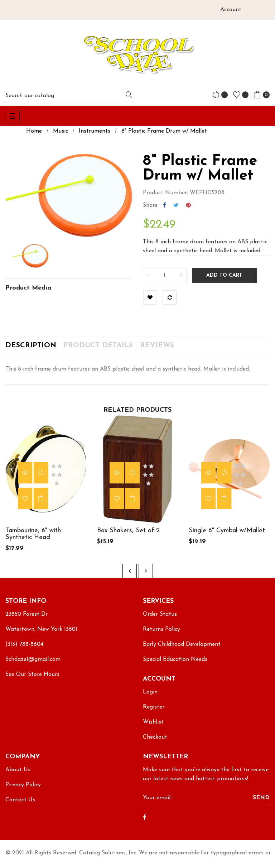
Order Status (160, 619)
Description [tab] (31, 348)
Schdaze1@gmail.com (33, 664)
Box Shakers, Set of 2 (128, 535)
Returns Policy (161, 634)
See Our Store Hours (32, 679)
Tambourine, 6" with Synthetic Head (33, 538)
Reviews (157, 348)
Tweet (176, 205)
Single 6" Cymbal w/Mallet (227, 535)
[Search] (69, 96)
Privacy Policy (23, 789)
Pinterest (188, 205)
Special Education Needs (175, 664)
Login (150, 696)
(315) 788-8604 (24, 649)
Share (165, 205)
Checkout (155, 741)
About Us (18, 774)
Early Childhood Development (182, 649)
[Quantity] (165, 276)
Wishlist (153, 726)
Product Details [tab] (98, 348)
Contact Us (20, 804)
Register (154, 711)
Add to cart (224, 275)
